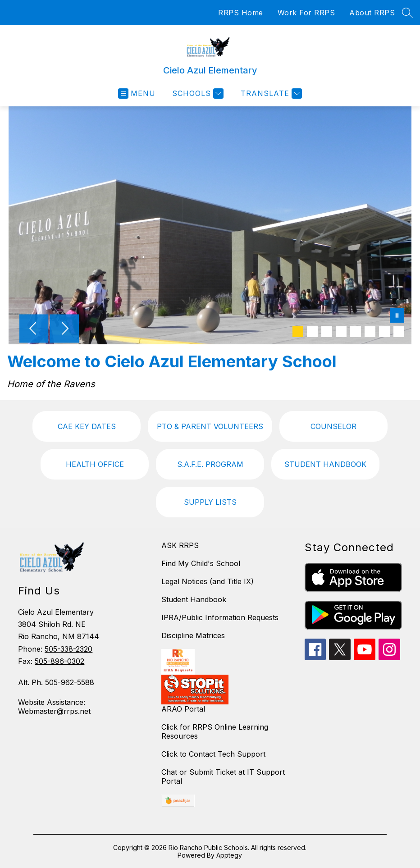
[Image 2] (312, 332)
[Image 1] (298, 332)
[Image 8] (399, 332)
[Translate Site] (270, 94)
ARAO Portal (183, 709)
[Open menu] (137, 94)
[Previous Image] (34, 329)
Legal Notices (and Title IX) (208, 581)
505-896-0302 (59, 661)
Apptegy (229, 855)
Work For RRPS (306, 13)
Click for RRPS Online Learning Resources (215, 731)
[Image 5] (356, 332)
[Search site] (407, 13)
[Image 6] (370, 332)
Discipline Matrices (193, 635)
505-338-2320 (68, 649)
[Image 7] (384, 332)
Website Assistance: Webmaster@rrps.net (54, 707)
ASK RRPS (180, 545)
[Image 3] (327, 332)
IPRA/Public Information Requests (220, 617)
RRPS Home (241, 13)
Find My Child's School (201, 563)
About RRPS (372, 13)
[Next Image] (64, 329)
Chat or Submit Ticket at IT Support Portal (223, 777)
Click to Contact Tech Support (213, 754)
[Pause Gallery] (397, 316)
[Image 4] (341, 332)
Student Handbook (194, 599)
